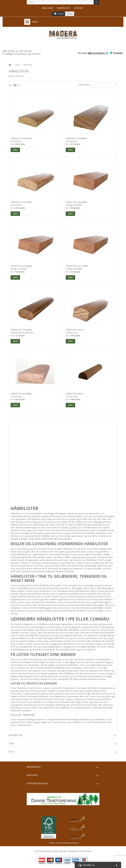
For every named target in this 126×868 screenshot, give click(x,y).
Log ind (48, 8)
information (16, 735)
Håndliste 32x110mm (77, 266)
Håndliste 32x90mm (21, 394)
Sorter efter (84, 85)
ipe (29, 602)
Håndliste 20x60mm (21, 138)
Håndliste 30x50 (74, 330)
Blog (12, 752)
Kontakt (79, 8)
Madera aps (64, 8)
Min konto (33, 775)
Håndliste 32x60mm (76, 138)
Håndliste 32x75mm (21, 202)
